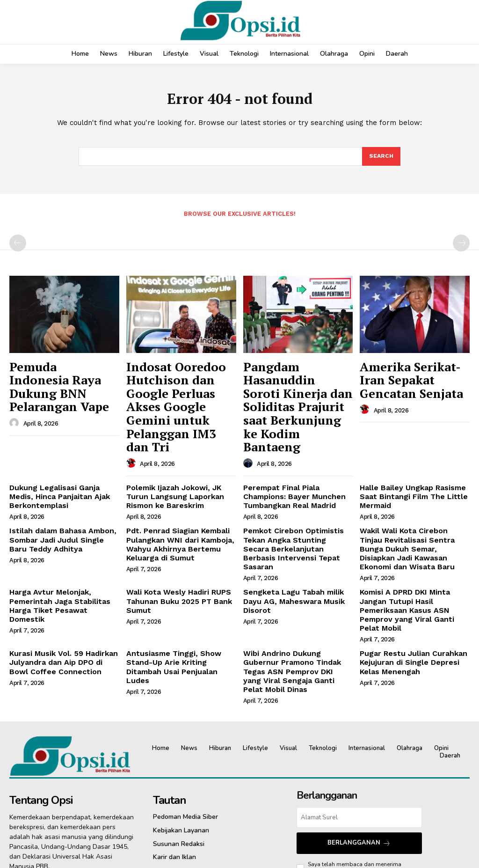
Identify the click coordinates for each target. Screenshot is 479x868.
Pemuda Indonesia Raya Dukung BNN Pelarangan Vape (62, 378)
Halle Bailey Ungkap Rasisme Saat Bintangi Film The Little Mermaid (408, 454)
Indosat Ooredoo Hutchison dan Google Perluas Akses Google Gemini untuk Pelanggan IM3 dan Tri (177, 387)
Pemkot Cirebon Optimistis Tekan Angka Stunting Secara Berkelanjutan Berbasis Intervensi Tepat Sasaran (292, 497)
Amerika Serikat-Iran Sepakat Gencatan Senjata (408, 378)
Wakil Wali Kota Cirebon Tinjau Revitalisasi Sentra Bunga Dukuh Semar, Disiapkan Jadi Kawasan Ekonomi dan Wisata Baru (414, 497)
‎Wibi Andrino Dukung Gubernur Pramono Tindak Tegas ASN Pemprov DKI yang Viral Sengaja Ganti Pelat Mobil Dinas (296, 593)
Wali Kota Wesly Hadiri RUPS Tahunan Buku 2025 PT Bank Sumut (173, 541)
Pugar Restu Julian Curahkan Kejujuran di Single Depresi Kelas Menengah (414, 589)
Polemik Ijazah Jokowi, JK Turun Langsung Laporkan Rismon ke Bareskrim (180, 454)
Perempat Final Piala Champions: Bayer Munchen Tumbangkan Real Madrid (289, 454)
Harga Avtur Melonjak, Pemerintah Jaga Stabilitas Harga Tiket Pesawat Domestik (60, 541)
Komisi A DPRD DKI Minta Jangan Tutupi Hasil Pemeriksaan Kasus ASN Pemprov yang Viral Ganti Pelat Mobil (413, 545)
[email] (359, 732)
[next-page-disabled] (461, 247)
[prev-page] (18, 247)
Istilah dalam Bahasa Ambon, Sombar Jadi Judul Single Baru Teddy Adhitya (61, 493)
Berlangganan (359, 757)
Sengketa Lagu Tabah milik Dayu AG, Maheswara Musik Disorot (298, 537)
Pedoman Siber (328, 784)
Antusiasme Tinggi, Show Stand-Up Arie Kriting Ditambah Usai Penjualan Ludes (181, 589)
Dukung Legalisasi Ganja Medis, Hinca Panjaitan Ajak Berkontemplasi (62, 454)
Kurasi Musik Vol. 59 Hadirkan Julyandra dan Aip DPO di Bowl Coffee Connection (60, 589)
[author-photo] (15, 403)
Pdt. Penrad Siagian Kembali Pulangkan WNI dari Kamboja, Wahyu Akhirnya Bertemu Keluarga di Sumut (174, 497)
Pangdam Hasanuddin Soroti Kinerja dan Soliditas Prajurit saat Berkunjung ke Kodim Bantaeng (294, 387)
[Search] (381, 159)
